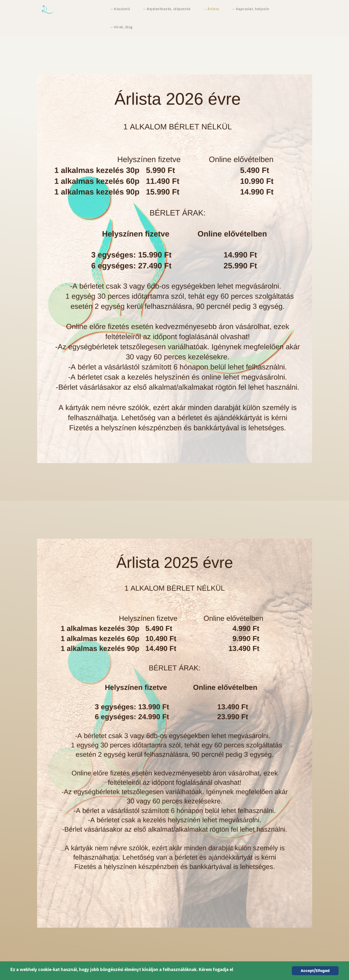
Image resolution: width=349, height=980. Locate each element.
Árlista (213, 9)
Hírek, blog (123, 27)
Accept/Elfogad (315, 971)
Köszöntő (122, 9)
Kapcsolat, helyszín (253, 9)
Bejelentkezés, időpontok (169, 9)
